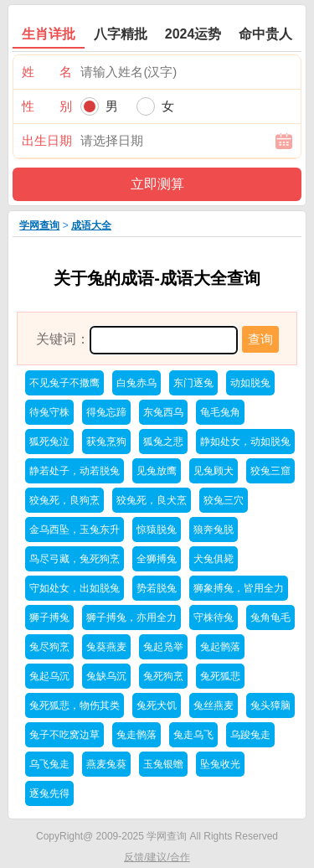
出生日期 (47, 140)
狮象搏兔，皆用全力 (239, 588)
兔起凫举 (163, 647)
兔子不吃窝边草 (64, 735)
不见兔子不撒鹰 (64, 383)
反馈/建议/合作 (157, 857)
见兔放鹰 (157, 471)
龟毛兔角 (220, 412)
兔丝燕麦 (214, 705)
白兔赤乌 (136, 383)
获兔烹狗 (106, 442)
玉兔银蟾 (163, 764)
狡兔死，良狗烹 (64, 500)
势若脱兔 (157, 588)
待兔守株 (49, 412)
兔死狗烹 (163, 676)
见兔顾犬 (214, 471)
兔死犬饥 (157, 705)
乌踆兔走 (250, 735)
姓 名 (47, 72)
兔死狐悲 (220, 676)
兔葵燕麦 (106, 647)
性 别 (47, 106)
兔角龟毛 (270, 617)
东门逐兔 (193, 383)
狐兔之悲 (163, 442)
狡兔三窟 (270, 471)
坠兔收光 (220, 764)
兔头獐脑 (270, 705)
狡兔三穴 (224, 500)
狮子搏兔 (49, 617)
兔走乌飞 (193, 735)
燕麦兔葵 (106, 764)
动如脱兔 (250, 383)
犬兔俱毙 (214, 559)
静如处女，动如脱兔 (245, 442)
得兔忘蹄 (106, 412)
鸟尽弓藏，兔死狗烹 (75, 559)
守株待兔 (214, 617)
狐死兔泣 (49, 442)
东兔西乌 (163, 412)
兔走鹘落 (136, 735)
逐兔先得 (49, 793)
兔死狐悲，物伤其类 (75, 705)
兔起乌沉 (49, 676)
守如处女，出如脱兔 (75, 588)
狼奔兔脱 (214, 530)
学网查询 (39, 225)
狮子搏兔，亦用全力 (131, 617)
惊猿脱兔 (157, 530)
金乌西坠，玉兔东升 (75, 530)
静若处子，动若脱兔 (75, 471)
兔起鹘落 (220, 647)
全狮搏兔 (157, 559)
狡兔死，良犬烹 (152, 500)
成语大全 (91, 225)
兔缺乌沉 (106, 676)
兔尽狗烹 (49, 647)
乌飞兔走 (49, 764)
